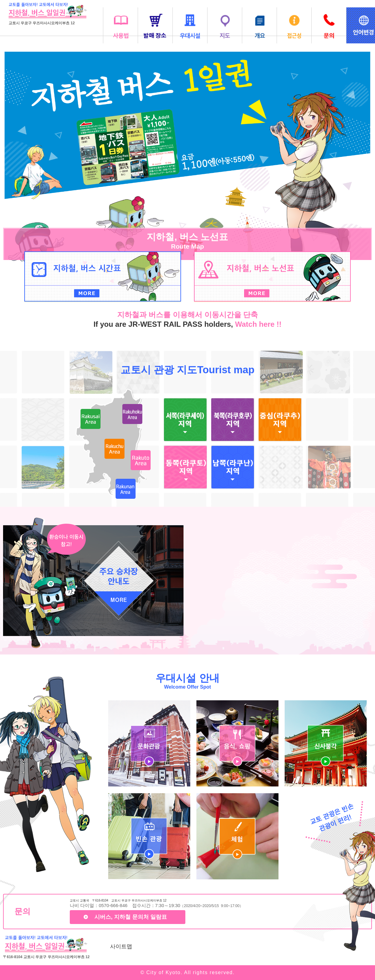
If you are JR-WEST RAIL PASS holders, (164, 324)
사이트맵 (121, 946)
